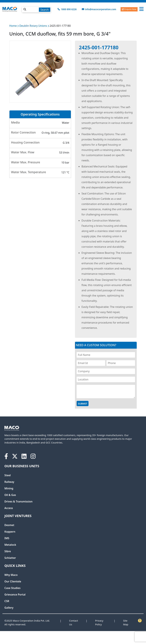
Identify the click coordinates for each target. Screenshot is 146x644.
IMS (7, 538)
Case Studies (12, 588)
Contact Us (73, 622)
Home (13, 26)
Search (45, 10)
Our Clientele (13, 581)
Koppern (10, 532)
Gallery (9, 608)
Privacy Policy (99, 622)
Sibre (8, 551)
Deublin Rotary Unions (34, 26)
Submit (83, 404)
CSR (7, 601)
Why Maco (11, 575)
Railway (9, 482)
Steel (8, 475)
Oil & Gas (10, 495)
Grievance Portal (15, 595)
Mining (9, 488)
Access (9, 508)
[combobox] (36, 9)
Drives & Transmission (18, 501)
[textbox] (36, 10)
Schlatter (10, 558)
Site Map (126, 622)
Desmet (9, 525)
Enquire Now (129, 9)
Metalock (10, 545)
